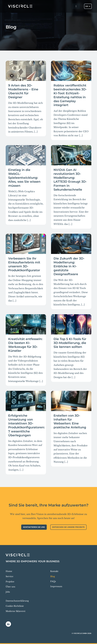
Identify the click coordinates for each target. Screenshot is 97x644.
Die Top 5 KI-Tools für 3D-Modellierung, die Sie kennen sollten (70, 343)
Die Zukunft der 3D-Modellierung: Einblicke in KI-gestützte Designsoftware (69, 266)
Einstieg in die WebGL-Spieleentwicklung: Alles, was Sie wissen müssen (24, 178)
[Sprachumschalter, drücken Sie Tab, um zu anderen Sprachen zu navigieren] (88, 6)
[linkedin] (8, 624)
